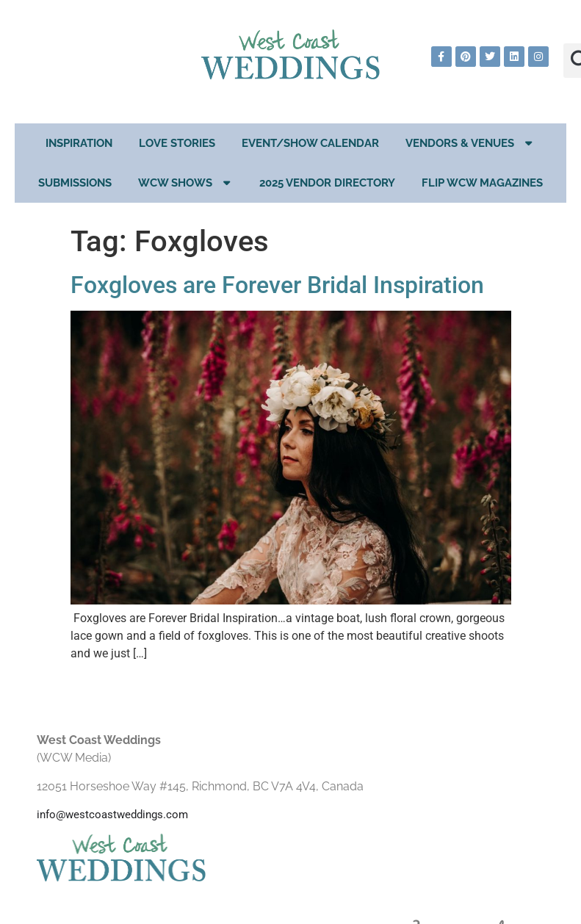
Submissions (75, 183)
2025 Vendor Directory (327, 183)
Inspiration (79, 143)
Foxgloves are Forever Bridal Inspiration (277, 285)
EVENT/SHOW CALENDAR (310, 143)
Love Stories (177, 143)
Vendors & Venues (470, 143)
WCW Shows (186, 183)
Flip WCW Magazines (482, 183)
